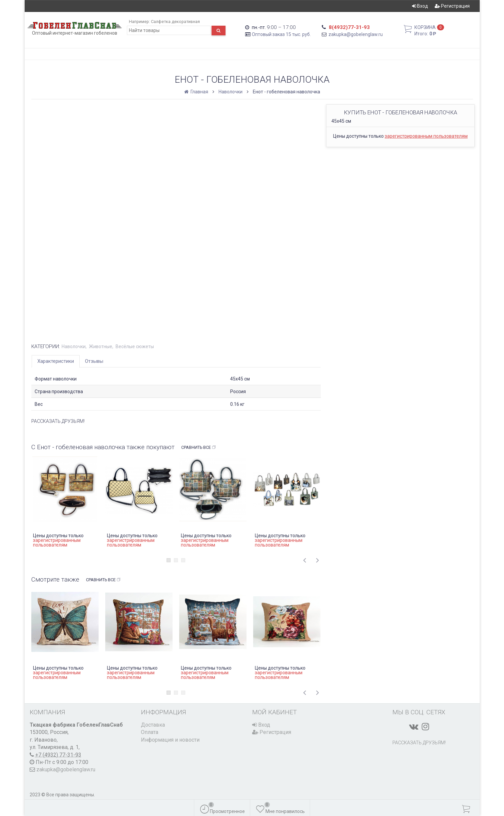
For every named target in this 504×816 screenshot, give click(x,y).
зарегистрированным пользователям (426, 136)
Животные (101, 346)
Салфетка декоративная (175, 22)
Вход (420, 6)
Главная (197, 92)
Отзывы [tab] (94, 361)
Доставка (153, 725)
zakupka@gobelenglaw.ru (356, 34)
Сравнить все (199, 448)
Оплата (150, 732)
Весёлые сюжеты (135, 346)
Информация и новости (170, 740)
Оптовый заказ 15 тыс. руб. (281, 34)
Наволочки (231, 92)
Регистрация (452, 6)
